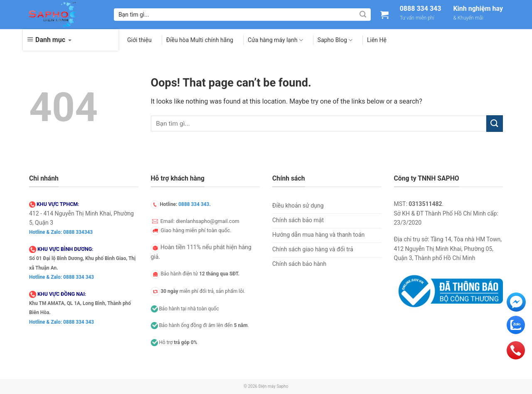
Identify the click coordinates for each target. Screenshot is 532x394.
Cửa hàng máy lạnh (275, 40)
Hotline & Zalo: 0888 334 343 (62, 277)
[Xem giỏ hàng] (384, 15)
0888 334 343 (421, 9)
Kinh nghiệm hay (478, 9)
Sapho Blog (335, 40)
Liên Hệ (377, 40)
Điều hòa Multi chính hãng (200, 40)
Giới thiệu (139, 40)
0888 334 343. (195, 204)
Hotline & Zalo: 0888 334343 (61, 232)
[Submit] (363, 15)
